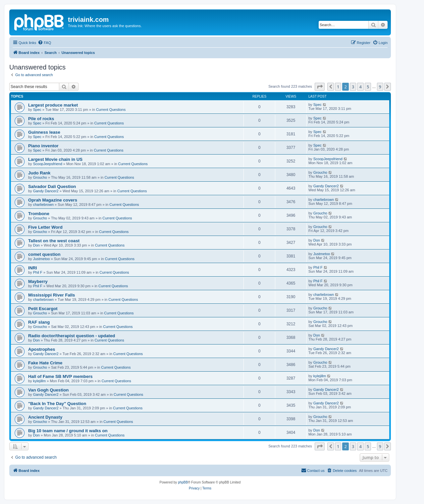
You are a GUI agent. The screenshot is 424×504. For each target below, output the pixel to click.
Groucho (40, 177)
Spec (37, 110)
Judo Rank (39, 173)
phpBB (183, 482)
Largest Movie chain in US (55, 159)
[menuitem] (44, 43)
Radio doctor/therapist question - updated (72, 336)
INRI (32, 268)
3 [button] (353, 87)
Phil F (38, 272)
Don (36, 245)
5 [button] (368, 87)
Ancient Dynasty (45, 417)
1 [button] (338, 87)
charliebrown (43, 205)
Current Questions (111, 110)
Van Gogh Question (48, 390)
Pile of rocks (41, 119)
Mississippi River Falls (52, 295)
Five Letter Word (45, 227)
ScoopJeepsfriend (48, 164)
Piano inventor (43, 146)
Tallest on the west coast (54, 241)
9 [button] (380, 87)
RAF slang (39, 322)
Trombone (39, 214)
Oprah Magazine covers (53, 200)
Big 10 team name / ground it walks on (68, 431)
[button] (320, 87)
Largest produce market (53, 105)
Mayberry (38, 281)
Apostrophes (42, 349)
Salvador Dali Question (52, 186)
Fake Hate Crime (45, 363)
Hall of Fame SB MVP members (60, 376)
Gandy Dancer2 (46, 191)
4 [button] (360, 87)
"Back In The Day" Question (57, 404)
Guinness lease (44, 132)
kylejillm (40, 381)
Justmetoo (42, 259)
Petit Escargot (43, 309)
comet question (44, 254)
